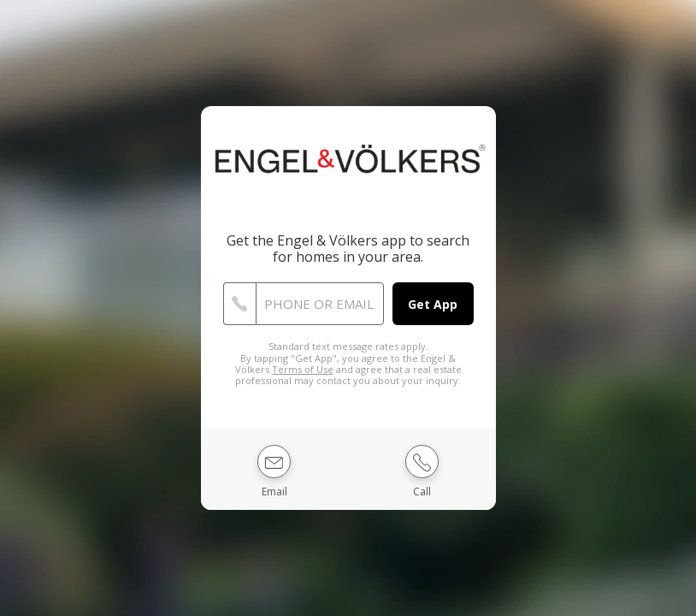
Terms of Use (303, 369)
